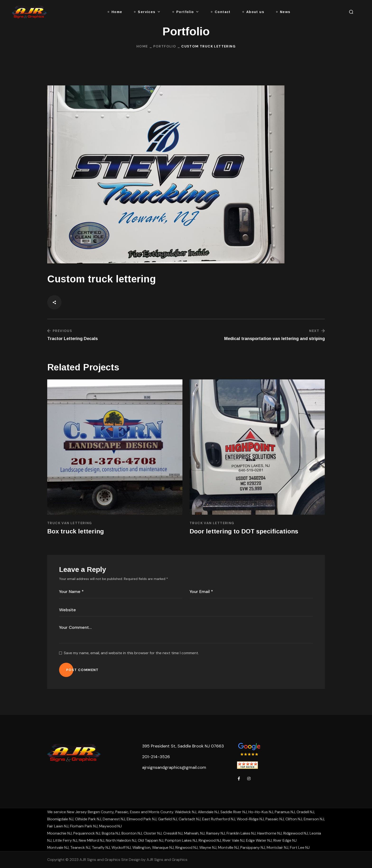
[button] (351, 12)
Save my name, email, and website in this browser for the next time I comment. (131, 653)
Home (142, 46)
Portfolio (165, 46)
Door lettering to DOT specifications (244, 531)
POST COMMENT (82, 670)
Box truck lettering (76, 531)
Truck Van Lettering (70, 523)
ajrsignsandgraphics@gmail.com (174, 767)
